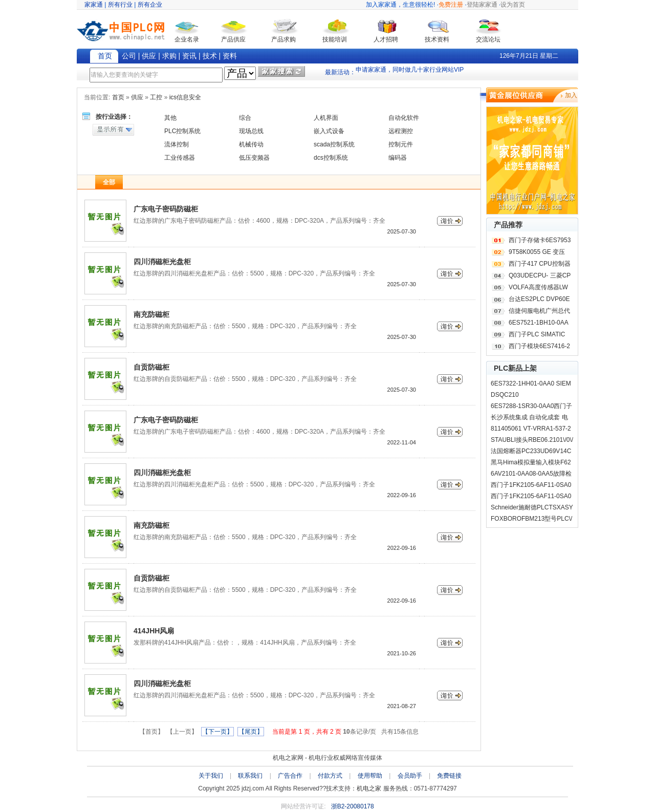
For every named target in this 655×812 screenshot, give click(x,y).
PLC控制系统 (182, 131)
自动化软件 (404, 118)
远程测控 (401, 131)
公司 (129, 56)
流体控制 (177, 144)
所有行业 (120, 5)
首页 (105, 56)
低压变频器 (254, 158)
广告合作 (290, 776)
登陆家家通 (482, 5)
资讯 (189, 56)
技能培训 (335, 39)
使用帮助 (370, 776)
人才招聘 (386, 39)
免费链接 (449, 776)
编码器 (398, 158)
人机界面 (326, 118)
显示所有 (113, 130)
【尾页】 (251, 732)
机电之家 (369, 788)
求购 (169, 56)
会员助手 (410, 776)
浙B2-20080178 (353, 806)
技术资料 (437, 39)
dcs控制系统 (331, 158)
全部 (109, 182)
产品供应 (233, 39)
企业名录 (187, 39)
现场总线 (251, 131)
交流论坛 (488, 39)
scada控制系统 (334, 144)
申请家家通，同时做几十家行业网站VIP (410, 72)
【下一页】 (217, 732)
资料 (230, 56)
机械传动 (251, 144)
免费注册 (451, 5)
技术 (210, 56)
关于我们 (211, 776)
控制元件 (401, 144)
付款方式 (330, 776)
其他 (170, 118)
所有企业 (150, 5)
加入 (571, 95)
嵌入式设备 (329, 131)
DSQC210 (505, 395)
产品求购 (283, 39)
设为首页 (513, 5)
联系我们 (250, 776)
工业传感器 (180, 158)
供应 (149, 56)
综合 (245, 118)
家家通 (94, 5)
